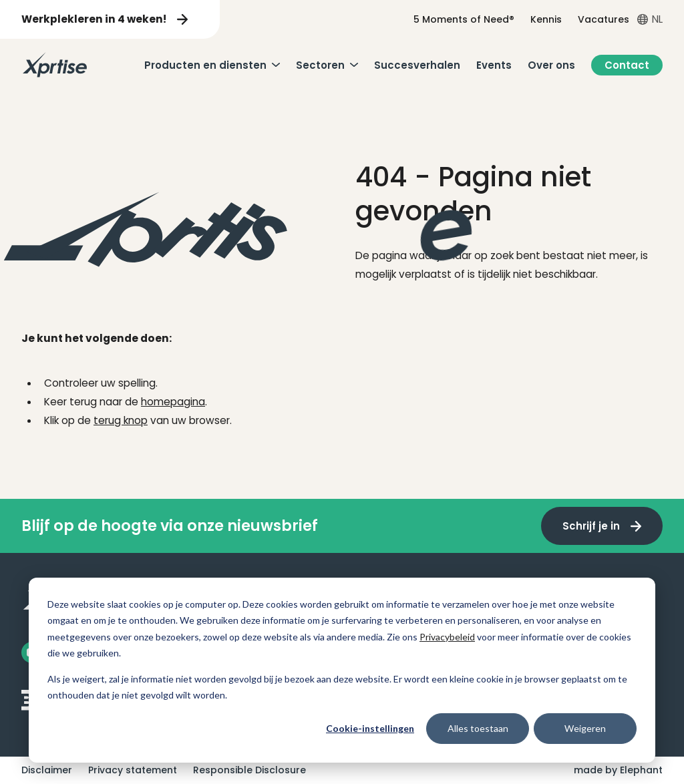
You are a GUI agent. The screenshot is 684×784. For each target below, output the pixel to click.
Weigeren (585, 728)
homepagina (173, 402)
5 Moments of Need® (464, 19)
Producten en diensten (205, 65)
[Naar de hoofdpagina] (55, 65)
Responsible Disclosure (249, 770)
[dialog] (342, 670)
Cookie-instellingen (370, 728)
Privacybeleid (447, 637)
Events (494, 65)
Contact (627, 65)
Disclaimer (47, 770)
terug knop (121, 420)
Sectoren (320, 65)
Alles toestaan (478, 728)
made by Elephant (618, 770)
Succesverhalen (417, 65)
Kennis (546, 19)
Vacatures (604, 19)
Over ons (551, 65)
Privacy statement (133, 770)
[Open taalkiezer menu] (650, 19)
